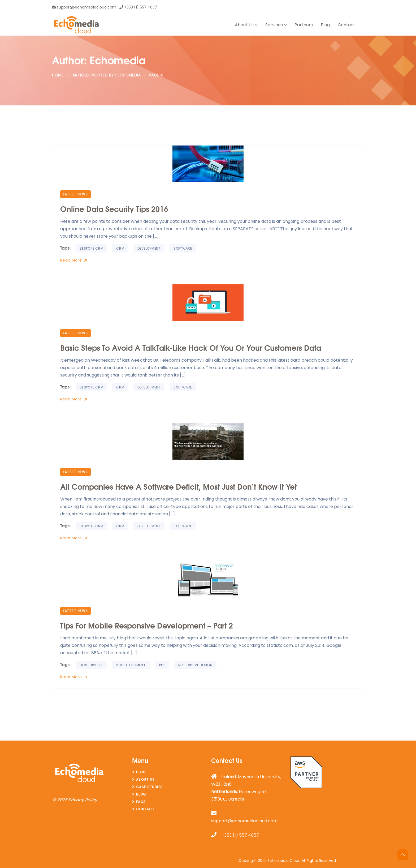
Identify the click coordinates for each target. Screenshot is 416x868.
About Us (244, 25)
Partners (304, 25)
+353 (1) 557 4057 (138, 7)
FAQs (141, 802)
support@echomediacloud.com (84, 7)
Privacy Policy (83, 800)
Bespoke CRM (91, 248)
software (183, 248)
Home (58, 75)
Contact (346, 25)
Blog (325, 25)
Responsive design (195, 665)
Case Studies (149, 787)
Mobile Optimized (131, 665)
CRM (120, 248)
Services (274, 25)
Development (149, 248)
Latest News (75, 194)
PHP (162, 665)
